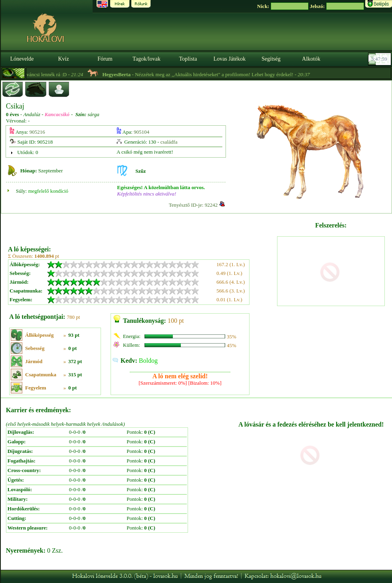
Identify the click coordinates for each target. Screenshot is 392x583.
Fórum (105, 59)
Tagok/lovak (147, 59)
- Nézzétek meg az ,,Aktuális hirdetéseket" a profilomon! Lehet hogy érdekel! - (216, 74)
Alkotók (311, 59)
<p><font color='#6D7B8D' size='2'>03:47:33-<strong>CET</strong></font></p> (380, 59)
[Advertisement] (142, 227)
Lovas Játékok (230, 59)
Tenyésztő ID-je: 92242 (193, 205)
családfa (169, 142)
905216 (37, 132)
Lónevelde (22, 59)
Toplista (188, 59)
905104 (142, 132)
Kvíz (63, 59)
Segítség (271, 59)
